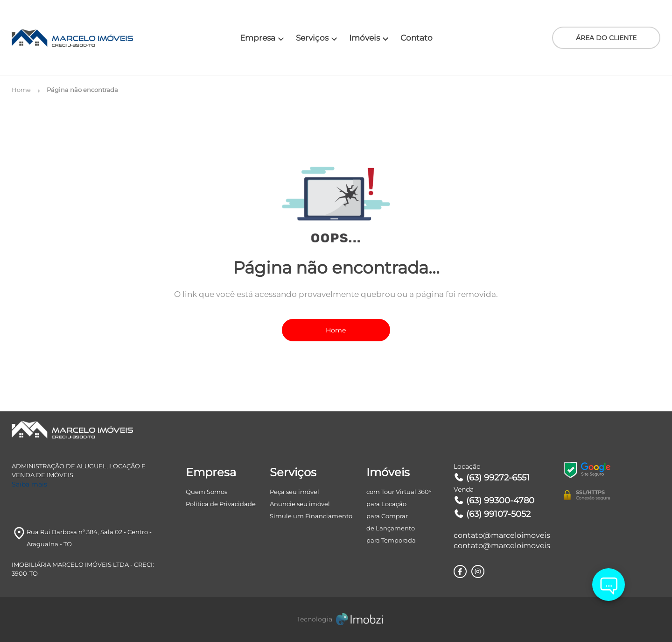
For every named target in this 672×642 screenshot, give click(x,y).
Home (336, 330)
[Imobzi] (336, 619)
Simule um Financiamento (311, 516)
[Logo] (66, 38)
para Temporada (391, 540)
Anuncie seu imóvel (300, 504)
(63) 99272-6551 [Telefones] (492, 478)
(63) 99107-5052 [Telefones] (492, 514)
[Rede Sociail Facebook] (460, 571)
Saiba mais (29, 484)
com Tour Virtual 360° (399, 492)
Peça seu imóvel (294, 492)
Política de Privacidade (221, 504)
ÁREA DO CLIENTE (606, 38)
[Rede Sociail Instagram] (478, 571)
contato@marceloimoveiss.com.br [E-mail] (502, 535)
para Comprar (387, 516)
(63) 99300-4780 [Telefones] (494, 501)
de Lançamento (391, 528)
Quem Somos (206, 492)
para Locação (386, 504)
